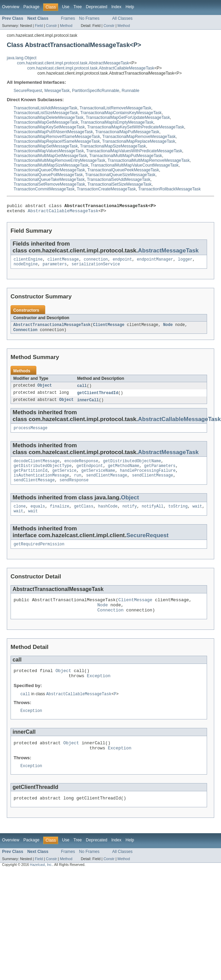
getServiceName (98, 479)
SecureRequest (28, 91)
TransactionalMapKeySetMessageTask (49, 127)
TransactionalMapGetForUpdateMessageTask (128, 118)
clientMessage (63, 262)
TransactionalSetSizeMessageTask (120, 184)
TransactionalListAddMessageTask (45, 108)
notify (130, 516)
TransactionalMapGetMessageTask (46, 122)
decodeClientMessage (37, 468)
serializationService (96, 267)
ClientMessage (109, 329)
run (78, 484)
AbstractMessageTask (168, 253)
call (82, 390)
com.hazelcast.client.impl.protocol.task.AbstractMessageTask (73, 63)
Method (66, 26)
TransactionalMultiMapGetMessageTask (50, 156)
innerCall (88, 405)
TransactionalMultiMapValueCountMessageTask (134, 165)
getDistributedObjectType (43, 473)
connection (96, 262)
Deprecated (97, 7)
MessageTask (57, 91)
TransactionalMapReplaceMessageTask (139, 141)
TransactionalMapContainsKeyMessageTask (121, 113)
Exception (99, 692)
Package (31, 7)
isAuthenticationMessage (41, 484)
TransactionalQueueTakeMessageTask (49, 180)
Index (116, 7)
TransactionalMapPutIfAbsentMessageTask (53, 132)
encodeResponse (81, 468)
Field (39, 26)
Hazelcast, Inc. (41, 886)
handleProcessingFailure (148, 479)
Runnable (131, 91)
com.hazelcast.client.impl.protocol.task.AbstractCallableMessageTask (91, 68)
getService (64, 479)
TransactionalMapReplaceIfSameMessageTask (57, 141)
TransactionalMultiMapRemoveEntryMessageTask (60, 160)
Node (168, 329)
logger (185, 262)
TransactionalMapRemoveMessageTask (139, 137)
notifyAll (153, 516)
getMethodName (123, 473)
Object (45, 390)
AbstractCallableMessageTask (63, 213)
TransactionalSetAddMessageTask (119, 180)
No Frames (89, 18)
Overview (11, 7)
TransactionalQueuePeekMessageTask (123, 170)
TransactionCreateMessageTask (106, 189)
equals (38, 516)
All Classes (122, 18)
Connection (25, 334)
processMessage (31, 434)
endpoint (122, 262)
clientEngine (28, 262)
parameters (55, 267)
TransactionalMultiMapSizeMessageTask (51, 165)
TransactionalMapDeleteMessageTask (49, 118)
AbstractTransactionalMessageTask (52, 329)
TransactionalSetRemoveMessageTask (49, 184)
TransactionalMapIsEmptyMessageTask (117, 122)
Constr (51, 26)
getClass (84, 516)
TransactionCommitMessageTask (44, 189)
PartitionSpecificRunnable (96, 91)
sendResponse (74, 489)
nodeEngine (26, 267)
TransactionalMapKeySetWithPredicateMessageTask (135, 127)
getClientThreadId (98, 398)
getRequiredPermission (39, 556)
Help (130, 7)
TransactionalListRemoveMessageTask (115, 108)
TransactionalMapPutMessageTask (127, 132)
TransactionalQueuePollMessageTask (48, 175)
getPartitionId (31, 479)
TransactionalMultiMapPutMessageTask (125, 156)
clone (20, 516)
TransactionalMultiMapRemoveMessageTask (148, 160)
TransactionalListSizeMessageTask (46, 113)
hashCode (108, 516)
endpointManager (155, 262)
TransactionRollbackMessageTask (169, 189)
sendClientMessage (107, 484)
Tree (78, 7)
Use (66, 7)
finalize (60, 516)
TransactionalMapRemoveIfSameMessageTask (57, 137)
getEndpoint (90, 473)
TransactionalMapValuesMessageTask (49, 151)
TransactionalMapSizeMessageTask (113, 146)
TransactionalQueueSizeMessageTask (120, 175)
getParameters (160, 473)
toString (178, 516)
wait (197, 516)
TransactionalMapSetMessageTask (46, 146)
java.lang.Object (22, 58)
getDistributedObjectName (132, 468)
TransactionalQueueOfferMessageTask (49, 170)
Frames (68, 18)
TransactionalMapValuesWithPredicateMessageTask (134, 151)
